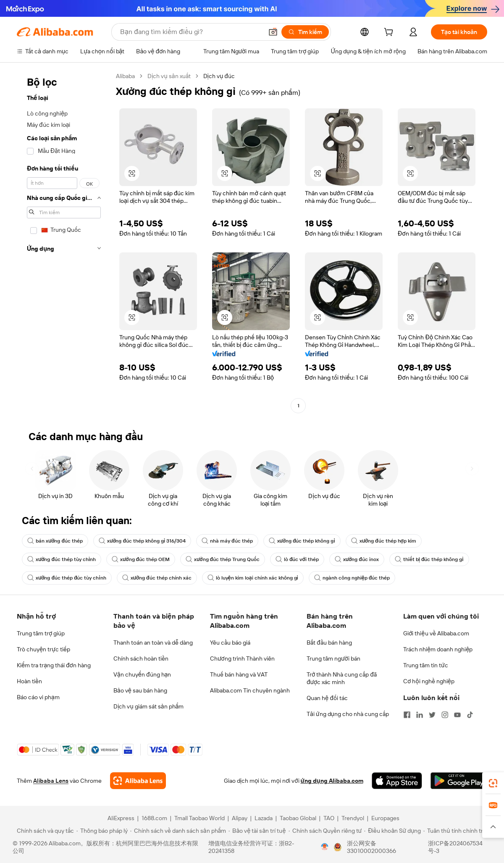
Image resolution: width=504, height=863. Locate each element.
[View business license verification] (325, 847)
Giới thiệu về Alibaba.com (436, 633)
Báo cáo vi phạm (38, 697)
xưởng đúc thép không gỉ (302, 541)
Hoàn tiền (29, 681)
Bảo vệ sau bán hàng (140, 690)
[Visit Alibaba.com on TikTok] (470, 715)
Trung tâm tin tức (426, 665)
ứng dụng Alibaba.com (332, 781)
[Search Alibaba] (191, 32)
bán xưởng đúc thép (55, 541)
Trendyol (353, 818)
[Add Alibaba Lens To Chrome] (138, 781)
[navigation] (64, 242)
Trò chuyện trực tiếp (43, 649)
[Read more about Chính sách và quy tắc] (44, 831)
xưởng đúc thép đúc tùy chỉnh (67, 578)
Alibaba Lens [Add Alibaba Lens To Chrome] (51, 781)
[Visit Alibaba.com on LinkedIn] (420, 715)
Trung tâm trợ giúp (41, 633)
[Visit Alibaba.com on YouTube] (457, 715)
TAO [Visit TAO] (329, 818)
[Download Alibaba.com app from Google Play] (459, 781)
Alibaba (125, 76)
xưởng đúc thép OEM (141, 559)
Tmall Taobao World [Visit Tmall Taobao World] (199, 818)
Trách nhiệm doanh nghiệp (438, 649)
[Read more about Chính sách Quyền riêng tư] (325, 831)
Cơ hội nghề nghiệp (429, 681)
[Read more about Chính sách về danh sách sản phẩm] (178, 831)
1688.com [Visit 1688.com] (154, 818)
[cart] (390, 33)
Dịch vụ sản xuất (169, 76)
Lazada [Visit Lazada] (264, 818)
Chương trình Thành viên (242, 658)
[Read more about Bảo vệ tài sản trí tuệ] (257, 831)
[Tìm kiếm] (305, 32)
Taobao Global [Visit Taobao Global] (298, 818)
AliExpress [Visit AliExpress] (121, 818)
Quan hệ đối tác (327, 698)
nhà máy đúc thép (227, 541)
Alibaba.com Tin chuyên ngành (250, 690)
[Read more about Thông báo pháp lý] (102, 831)
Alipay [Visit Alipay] (240, 818)
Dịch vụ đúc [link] (219, 76)
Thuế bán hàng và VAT (239, 674)
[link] (493, 783)
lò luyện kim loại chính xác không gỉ (253, 578)
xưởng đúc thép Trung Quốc (223, 559)
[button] (273, 32)
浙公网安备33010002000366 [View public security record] (371, 847)
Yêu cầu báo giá (230, 643)
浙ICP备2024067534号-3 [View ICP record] (455, 847)
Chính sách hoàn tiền (141, 658)
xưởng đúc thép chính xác (157, 578)
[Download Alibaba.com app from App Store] (397, 781)
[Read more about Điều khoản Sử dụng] (392, 831)
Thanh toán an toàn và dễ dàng (153, 643)
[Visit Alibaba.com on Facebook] (407, 715)
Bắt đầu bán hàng (329, 643)
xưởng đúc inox (357, 559)
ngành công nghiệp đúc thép (352, 578)
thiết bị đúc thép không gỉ (429, 559)
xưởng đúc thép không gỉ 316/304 (142, 541)
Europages (385, 818)
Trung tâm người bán (333, 658)
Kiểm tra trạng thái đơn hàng (54, 665)
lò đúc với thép (297, 559)
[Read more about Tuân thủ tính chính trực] (457, 831)
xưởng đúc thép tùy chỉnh (62, 559)
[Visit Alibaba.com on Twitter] (432, 715)
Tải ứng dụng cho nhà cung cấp (348, 714)
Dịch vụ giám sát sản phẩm (148, 706)
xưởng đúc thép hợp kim (384, 541)
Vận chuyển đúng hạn (142, 674)
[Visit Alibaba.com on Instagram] (445, 715)
